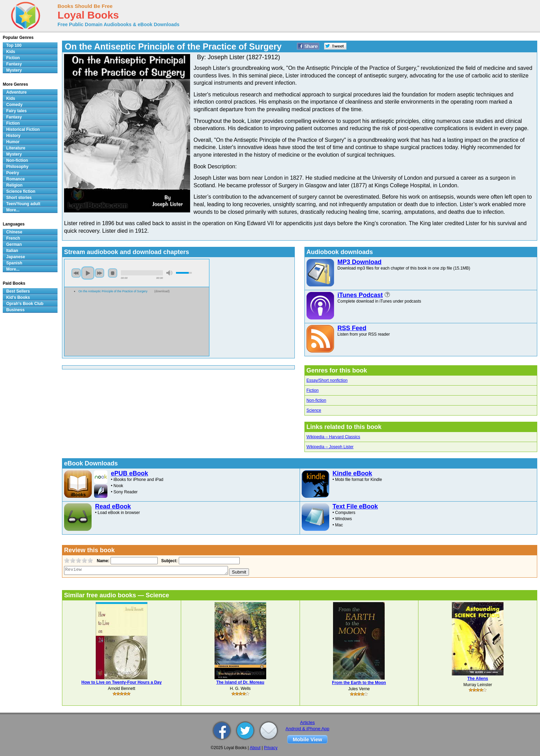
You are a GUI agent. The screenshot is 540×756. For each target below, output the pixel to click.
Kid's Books (18, 297)
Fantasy (14, 64)
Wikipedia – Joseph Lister (330, 447)
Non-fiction (316, 400)
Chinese (14, 232)
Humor (13, 142)
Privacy (271, 748)
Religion (14, 185)
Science (314, 410)
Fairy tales (16, 111)
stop (113, 273)
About (255, 748)
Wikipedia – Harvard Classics (333, 437)
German (14, 244)
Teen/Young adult (23, 204)
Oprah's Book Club (25, 304)
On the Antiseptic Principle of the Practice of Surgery (113, 291)
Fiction (313, 390)
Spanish (14, 263)
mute (169, 273)
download (162, 291)
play (88, 273)
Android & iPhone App (307, 729)
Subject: (169, 561)
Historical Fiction (23, 129)
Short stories (19, 198)
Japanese (16, 257)
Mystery (14, 70)
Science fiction (21, 191)
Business (15, 310)
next (100, 273)
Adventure (16, 92)
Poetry (13, 173)
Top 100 (14, 45)
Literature (16, 148)
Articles (307, 722)
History (13, 136)
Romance (15, 179)
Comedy (14, 105)
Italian (12, 251)
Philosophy (17, 167)
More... (13, 210)
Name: (102, 561)
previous (76, 273)
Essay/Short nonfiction (327, 380)
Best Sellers (18, 291)
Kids (11, 52)
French (13, 238)
